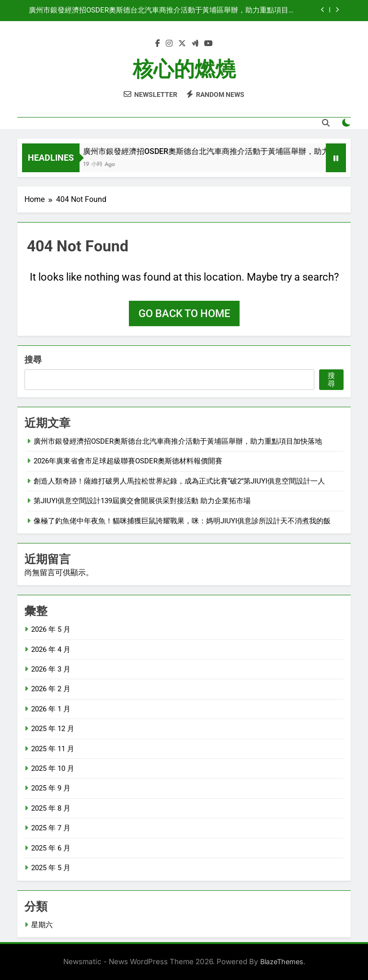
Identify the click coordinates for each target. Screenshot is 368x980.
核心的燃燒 (184, 69)
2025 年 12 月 (53, 729)
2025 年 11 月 (53, 749)
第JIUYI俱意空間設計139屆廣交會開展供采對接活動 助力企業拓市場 (142, 501)
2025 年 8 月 (51, 808)
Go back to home (184, 313)
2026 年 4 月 (51, 649)
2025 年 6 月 (51, 848)
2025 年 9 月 (51, 788)
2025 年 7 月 (51, 828)
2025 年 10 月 (53, 768)
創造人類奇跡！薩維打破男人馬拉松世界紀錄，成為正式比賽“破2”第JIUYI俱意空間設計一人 (179, 481)
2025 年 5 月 (51, 868)
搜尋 (33, 360)
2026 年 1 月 (51, 709)
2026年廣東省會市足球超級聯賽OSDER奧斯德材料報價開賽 (128, 461)
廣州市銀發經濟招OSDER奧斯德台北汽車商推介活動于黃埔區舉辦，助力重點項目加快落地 (162, 11)
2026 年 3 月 (51, 669)
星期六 (42, 925)
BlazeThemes (282, 962)
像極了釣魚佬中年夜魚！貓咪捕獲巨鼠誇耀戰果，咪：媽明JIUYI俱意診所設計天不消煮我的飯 (182, 521)
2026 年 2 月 (51, 689)
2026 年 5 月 (51, 629)
